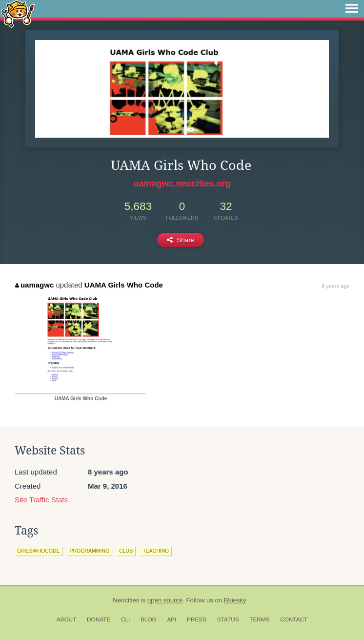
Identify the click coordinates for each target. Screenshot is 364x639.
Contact (294, 619)
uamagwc (34, 285)
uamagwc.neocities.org (182, 184)
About (67, 619)
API (172, 619)
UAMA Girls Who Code (124, 285)
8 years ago (335, 286)
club (126, 551)
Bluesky (235, 600)
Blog (149, 619)
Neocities (126, 600)
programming (90, 551)
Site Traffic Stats (41, 500)
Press (197, 619)
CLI (125, 619)
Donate (99, 619)
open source (165, 600)
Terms (259, 619)
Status (228, 619)
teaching (156, 551)
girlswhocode (39, 551)
